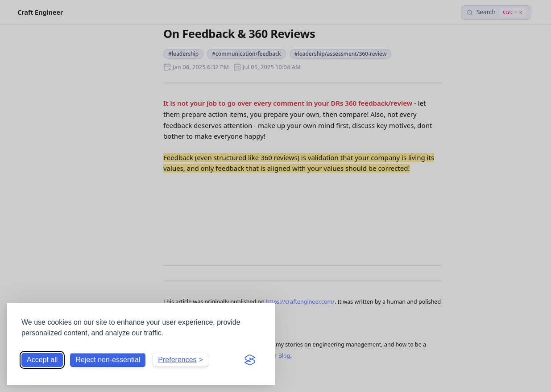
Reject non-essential (108, 360)
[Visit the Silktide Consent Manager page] (250, 360)
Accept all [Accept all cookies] (42, 360)
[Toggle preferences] (180, 360)
